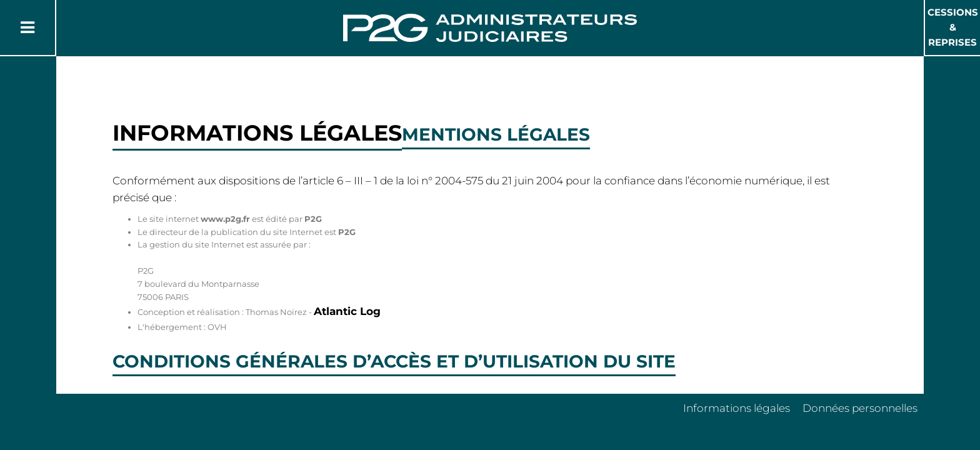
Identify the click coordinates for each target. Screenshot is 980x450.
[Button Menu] (27, 27)
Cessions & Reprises (953, 27)
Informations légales (737, 408)
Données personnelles (860, 408)
